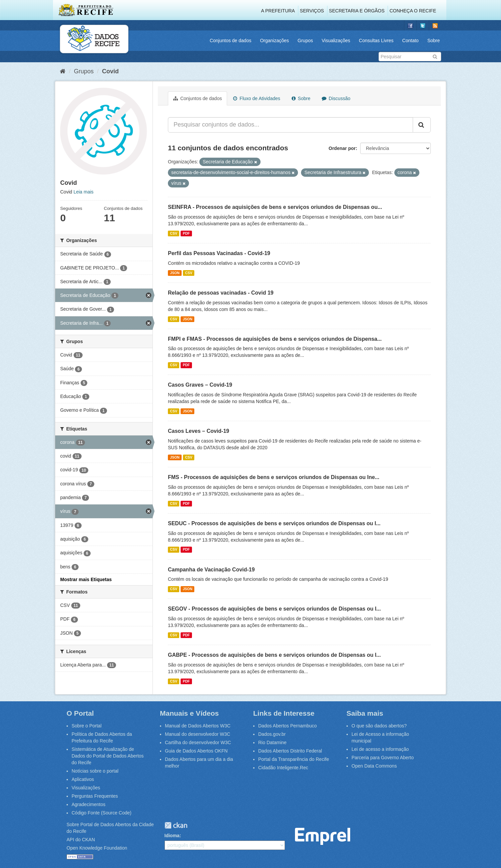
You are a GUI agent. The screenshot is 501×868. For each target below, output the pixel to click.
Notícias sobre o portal (95, 771)
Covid (110, 71)
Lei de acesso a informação (380, 749)
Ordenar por (342, 148)
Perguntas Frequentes (95, 796)
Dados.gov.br (272, 734)
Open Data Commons (374, 766)
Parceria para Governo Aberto (383, 758)
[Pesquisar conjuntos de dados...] (290, 125)
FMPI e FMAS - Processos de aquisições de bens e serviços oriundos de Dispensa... (275, 339)
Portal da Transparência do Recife (294, 759)
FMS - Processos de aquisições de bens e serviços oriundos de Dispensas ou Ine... (274, 477)
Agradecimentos (88, 804)
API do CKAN (81, 840)
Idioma (172, 836)
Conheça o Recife (413, 11)
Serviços (312, 11)
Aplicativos (83, 779)
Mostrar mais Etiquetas (86, 579)
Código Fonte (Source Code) (102, 813)
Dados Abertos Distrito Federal (290, 751)
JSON (175, 273)
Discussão (336, 98)
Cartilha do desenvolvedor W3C (198, 742)
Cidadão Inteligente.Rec (283, 768)
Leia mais (84, 192)
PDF (186, 233)
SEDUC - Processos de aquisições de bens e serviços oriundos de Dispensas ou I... (274, 523)
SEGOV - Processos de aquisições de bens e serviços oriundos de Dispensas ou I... (274, 609)
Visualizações (336, 41)
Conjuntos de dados (231, 41)
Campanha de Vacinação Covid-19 (211, 570)
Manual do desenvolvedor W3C (197, 734)
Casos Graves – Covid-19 (200, 385)
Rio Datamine (272, 742)
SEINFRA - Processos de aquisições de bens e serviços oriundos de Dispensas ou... (275, 207)
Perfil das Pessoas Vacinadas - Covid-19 (219, 253)
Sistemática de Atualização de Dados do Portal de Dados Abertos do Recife (108, 756)
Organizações (274, 41)
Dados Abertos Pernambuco (287, 726)
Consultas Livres (376, 41)
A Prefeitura (278, 11)
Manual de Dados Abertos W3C (198, 726)
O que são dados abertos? (379, 726)
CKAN (176, 825)
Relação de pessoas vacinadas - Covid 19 (221, 293)
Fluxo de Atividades (257, 98)
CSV (174, 233)
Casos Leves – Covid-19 (198, 431)
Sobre (434, 41)
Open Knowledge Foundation (97, 848)
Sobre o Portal (87, 726)
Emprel (323, 836)
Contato (411, 41)
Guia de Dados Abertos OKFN (196, 751)
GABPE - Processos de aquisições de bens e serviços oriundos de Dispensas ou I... (274, 655)
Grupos (305, 41)
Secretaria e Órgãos (357, 11)
